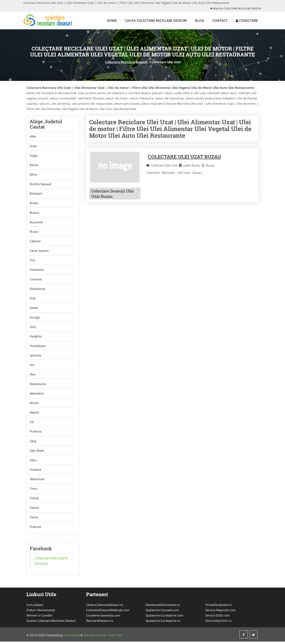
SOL (120, 637)
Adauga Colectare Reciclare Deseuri (236, 8)
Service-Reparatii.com (220, 612)
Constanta (37, 270)
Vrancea (35, 529)
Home (112, 21)
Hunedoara (38, 347)
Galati (34, 309)
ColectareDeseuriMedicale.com (108, 612)
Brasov (35, 213)
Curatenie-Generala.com (103, 618)
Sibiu (33, 462)
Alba (33, 136)
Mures (34, 404)
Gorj (33, 328)
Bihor (34, 175)
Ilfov (33, 376)
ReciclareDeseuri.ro (100, 623)
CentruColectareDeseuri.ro (105, 607)
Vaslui (34, 519)
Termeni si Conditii (39, 618)
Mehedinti (37, 395)
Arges (34, 155)
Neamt (34, 414)
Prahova (36, 433)
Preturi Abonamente (41, 612)
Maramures (38, 385)
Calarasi (35, 242)
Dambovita (37, 290)
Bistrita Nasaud (40, 184)
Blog (200, 21)
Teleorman (37, 481)
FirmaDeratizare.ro (218, 607)
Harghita (36, 337)
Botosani (36, 194)
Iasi (32, 366)
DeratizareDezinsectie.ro (163, 607)
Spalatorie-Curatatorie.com (164, 618)
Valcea (34, 510)
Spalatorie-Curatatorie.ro (163, 623)
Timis (33, 491)
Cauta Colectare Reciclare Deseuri (156, 21)
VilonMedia (72, 637)
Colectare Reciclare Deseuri (126, 62)
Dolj (33, 299)
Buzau (34, 232)
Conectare (247, 21)
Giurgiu (35, 318)
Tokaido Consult (95, 637)
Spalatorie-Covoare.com (162, 612)
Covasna (36, 280)
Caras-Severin (39, 251)
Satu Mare (37, 452)
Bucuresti (36, 222)
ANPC (112, 637)
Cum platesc (35, 607)
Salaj (33, 443)
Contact (220, 21)
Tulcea (34, 500)
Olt (32, 424)
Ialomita (35, 357)
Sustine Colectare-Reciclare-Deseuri (51, 623)
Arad (33, 146)
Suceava (35, 471)
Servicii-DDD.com (218, 618)
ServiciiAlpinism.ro (218, 623)
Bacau (34, 165)
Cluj (32, 261)
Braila (34, 203)
